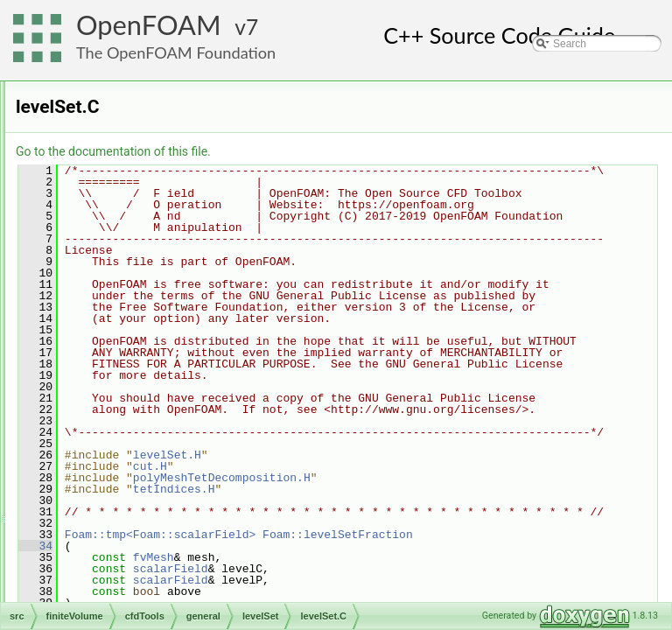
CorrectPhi (139, 255)
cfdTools (105, 120)
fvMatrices (110, 582)
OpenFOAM (149, 25)
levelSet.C (152, 351)
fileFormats (98, 81)
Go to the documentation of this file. (332, 151)
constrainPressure (156, 235)
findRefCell (140, 274)
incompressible (135, 505)
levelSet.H (152, 370)
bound (128, 197)
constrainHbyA (148, 216)
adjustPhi (135, 178)
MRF (125, 409)
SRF (124, 486)
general (117, 158)
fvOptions (136, 293)
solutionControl (149, 466)
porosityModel (147, 428)
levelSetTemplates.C (175, 389)
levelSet (133, 332)
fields (98, 524)
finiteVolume (100, 101)
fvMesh (103, 601)
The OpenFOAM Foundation (176, 52)
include (130, 312)
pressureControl (151, 447)
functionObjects (122, 563)
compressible (131, 139)
